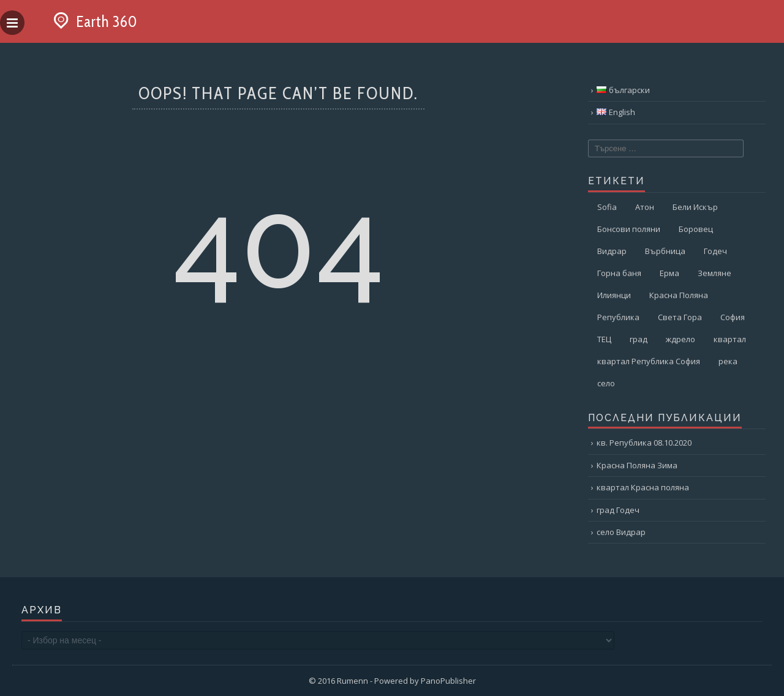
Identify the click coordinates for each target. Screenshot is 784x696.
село (606, 383)
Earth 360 (93, 21)
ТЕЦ (604, 339)
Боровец (696, 229)
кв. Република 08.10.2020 (644, 443)
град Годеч (618, 510)
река (728, 361)
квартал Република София (649, 361)
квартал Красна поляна (643, 487)
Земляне (714, 273)
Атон (645, 207)
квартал (730, 339)
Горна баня (619, 273)
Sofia (607, 207)
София (733, 317)
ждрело (680, 339)
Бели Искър (695, 207)
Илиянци (614, 295)
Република (618, 317)
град (639, 339)
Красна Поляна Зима (637, 465)
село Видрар (621, 532)
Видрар (612, 251)
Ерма (669, 273)
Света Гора (680, 317)
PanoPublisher (448, 681)
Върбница (665, 251)
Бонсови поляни (629, 229)
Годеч (715, 251)
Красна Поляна (679, 295)
